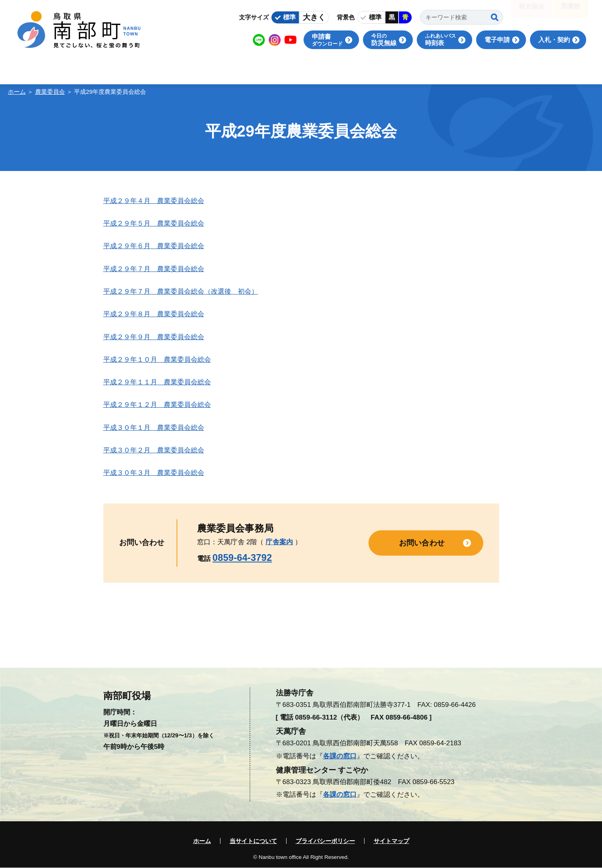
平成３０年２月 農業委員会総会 (154, 450)
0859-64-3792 (242, 557)
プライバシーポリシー (325, 841)
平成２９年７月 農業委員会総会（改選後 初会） (181, 292)
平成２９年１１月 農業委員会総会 (157, 382)
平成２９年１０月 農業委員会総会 (157, 360)
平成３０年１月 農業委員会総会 (154, 428)
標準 (289, 17)
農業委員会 (50, 92)
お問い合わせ (422, 542)
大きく (314, 17)
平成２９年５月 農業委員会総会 (154, 223)
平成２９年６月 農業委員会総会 (154, 246)
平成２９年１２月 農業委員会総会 (157, 405)
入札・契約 (554, 40)
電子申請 (497, 40)
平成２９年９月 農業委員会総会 (154, 337)
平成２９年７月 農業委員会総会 (154, 269)
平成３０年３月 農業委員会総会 (154, 473)
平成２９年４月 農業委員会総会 (154, 201)
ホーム (17, 92)
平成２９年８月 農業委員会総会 (154, 314)
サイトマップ (391, 841)
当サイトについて (253, 841)
